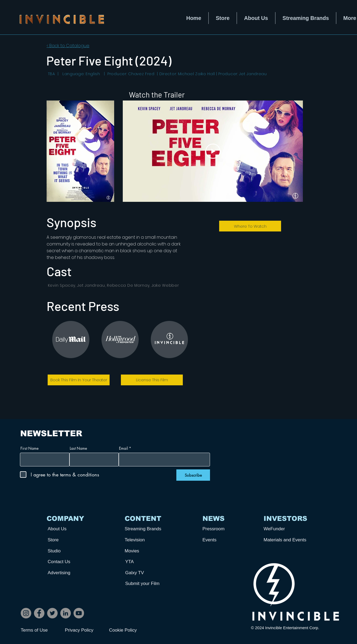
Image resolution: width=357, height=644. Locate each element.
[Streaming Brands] (145, 529)
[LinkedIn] (66, 613)
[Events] (222, 540)
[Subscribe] (193, 475)
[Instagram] (26, 613)
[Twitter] (52, 613)
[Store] (68, 540)
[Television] (145, 540)
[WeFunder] (283, 529)
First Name (29, 448)
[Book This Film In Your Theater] (79, 380)
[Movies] (145, 551)
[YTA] (145, 562)
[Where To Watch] (250, 226)
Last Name (78, 448)
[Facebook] (39, 613)
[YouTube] (79, 613)
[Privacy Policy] (84, 630)
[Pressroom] (222, 529)
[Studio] (68, 551)
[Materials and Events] (287, 540)
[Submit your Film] (145, 584)
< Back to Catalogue (68, 46)
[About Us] (68, 529)
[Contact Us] (68, 562)
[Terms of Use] (40, 630)
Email (123, 448)
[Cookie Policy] (128, 630)
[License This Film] (152, 380)
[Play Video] (213, 151)
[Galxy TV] (145, 573)
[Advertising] (68, 573)
